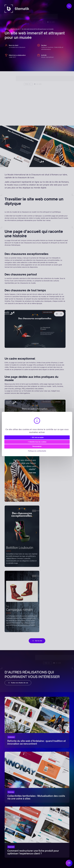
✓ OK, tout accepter (37, 437)
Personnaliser (37, 446)
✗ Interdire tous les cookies (37, 442)
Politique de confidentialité (37, 451)
